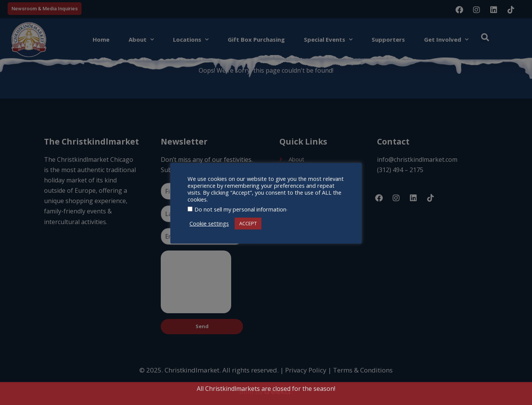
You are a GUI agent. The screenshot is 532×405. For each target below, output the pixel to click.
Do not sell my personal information (240, 209)
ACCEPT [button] (248, 223)
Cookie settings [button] (209, 223)
